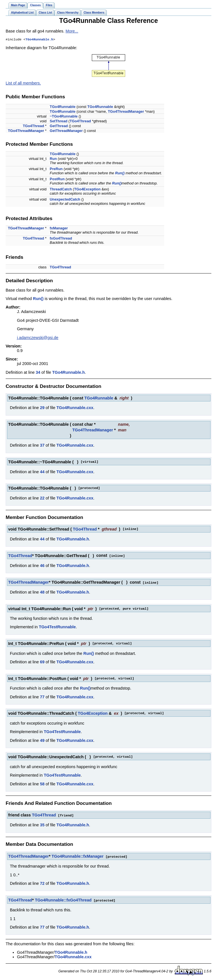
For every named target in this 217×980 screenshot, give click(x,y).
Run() (120, 174)
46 (42, 566)
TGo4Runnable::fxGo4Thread (63, 899)
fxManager (59, 229)
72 (42, 883)
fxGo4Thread (61, 239)
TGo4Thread (80, 122)
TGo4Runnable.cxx (75, 408)
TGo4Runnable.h (39, 40)
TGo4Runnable (63, 107)
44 (42, 472)
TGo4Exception (87, 190)
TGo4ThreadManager (126, 112)
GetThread (59, 126)
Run (53, 159)
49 (42, 740)
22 (42, 499)
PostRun (57, 180)
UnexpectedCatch (65, 200)
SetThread (59, 122)
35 (42, 825)
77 (42, 697)
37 (42, 446)
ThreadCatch (61, 190)
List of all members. (23, 84)
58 (42, 784)
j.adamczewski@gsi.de (38, 338)
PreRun (56, 169)
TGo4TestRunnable (57, 627)
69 (42, 662)
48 (42, 592)
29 (42, 408)
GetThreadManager (66, 131)
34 (38, 373)
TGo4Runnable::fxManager (78, 856)
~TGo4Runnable (64, 117)
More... (72, 31)
